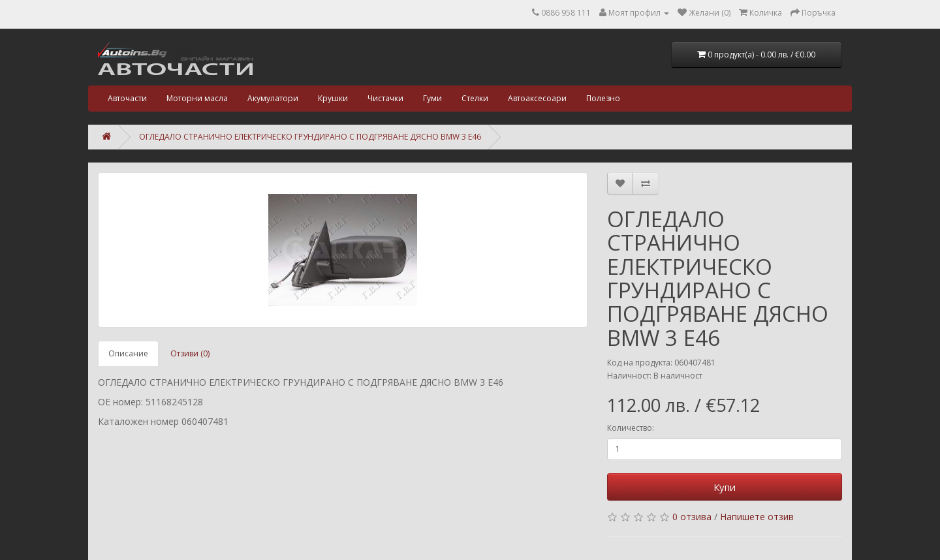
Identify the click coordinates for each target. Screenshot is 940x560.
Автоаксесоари (537, 98)
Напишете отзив (757, 517)
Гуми (432, 98)
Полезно (603, 98)
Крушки (333, 98)
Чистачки (385, 98)
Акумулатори (273, 98)
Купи (725, 487)
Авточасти (127, 98)
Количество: (631, 428)
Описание (128, 353)
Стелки (475, 98)
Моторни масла (197, 98)
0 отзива (692, 517)
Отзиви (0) (190, 353)
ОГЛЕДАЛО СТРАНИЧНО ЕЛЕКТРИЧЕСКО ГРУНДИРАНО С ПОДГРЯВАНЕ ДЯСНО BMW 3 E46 (310, 137)
